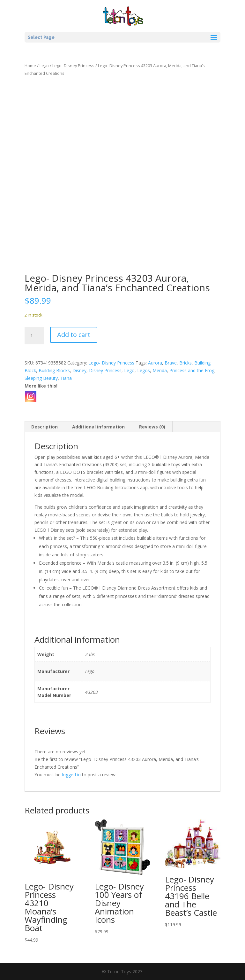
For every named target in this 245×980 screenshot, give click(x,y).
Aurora (155, 363)
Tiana (66, 378)
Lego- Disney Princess (73, 66)
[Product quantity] (34, 336)
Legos (144, 370)
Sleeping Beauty (41, 378)
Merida (160, 370)
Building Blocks (54, 370)
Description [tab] (45, 427)
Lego (44, 66)
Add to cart (74, 335)
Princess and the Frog (192, 370)
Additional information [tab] (98, 427)
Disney (79, 370)
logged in (71, 775)
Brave (171, 363)
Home (30, 66)
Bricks (186, 363)
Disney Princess (105, 370)
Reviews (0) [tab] (152, 427)
